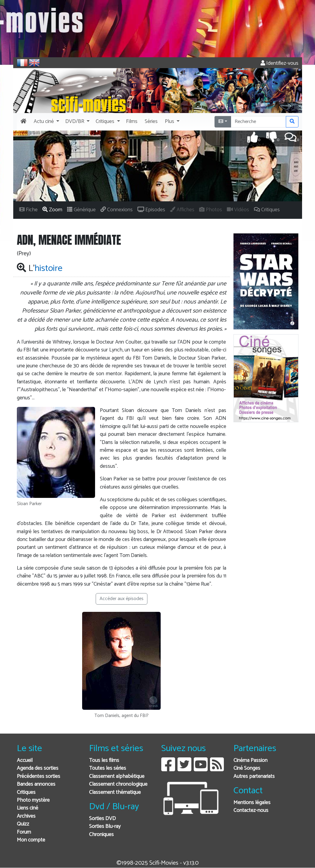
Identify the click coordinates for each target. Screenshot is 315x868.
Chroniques (101, 835)
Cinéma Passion (250, 761)
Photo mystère (33, 800)
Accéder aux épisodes (122, 599)
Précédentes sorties (39, 777)
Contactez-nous (251, 811)
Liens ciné (28, 808)
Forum (24, 832)
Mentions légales (252, 803)
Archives (26, 816)
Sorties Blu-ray (105, 827)
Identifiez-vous (279, 63)
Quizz (23, 824)
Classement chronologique (118, 784)
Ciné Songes (247, 768)
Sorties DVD (102, 819)
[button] (46, 122)
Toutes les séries (108, 768)
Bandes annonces (36, 784)
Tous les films (104, 761)
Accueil (25, 761)
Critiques (26, 793)
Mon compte (31, 840)
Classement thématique (115, 793)
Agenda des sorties (38, 768)
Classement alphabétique (117, 777)
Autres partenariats (254, 777)
